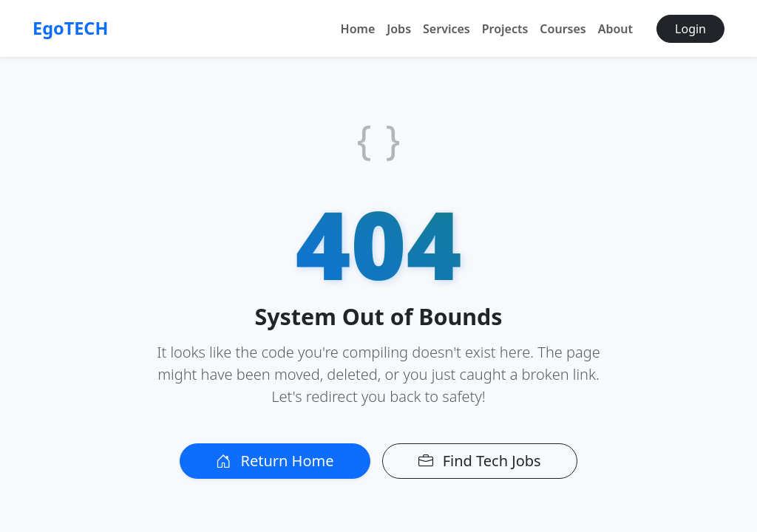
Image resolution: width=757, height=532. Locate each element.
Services (447, 29)
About (615, 29)
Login (690, 29)
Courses (563, 29)
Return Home (275, 461)
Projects (505, 29)
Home (358, 29)
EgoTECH (70, 28)
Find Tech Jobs (480, 461)
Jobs (399, 29)
